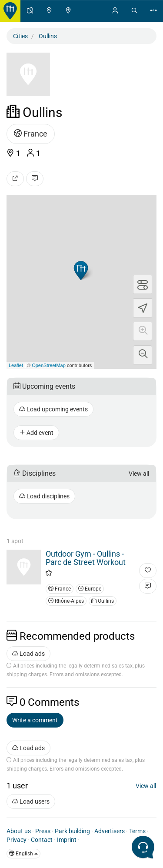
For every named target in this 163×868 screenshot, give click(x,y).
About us (19, 831)
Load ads (28, 654)
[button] (143, 331)
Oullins (103, 601)
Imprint (67, 840)
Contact (42, 840)
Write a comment (35, 720)
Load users (31, 801)
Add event (36, 433)
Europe (90, 589)
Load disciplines (44, 496)
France (31, 134)
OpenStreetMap (49, 365)
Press (43, 831)
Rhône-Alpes (66, 601)
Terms (137, 831)
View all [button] (139, 474)
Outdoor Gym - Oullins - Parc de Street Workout (86, 558)
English (23, 854)
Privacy (17, 840)
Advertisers (110, 831)
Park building (72, 831)
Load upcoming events (53, 409)
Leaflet (16, 365)
